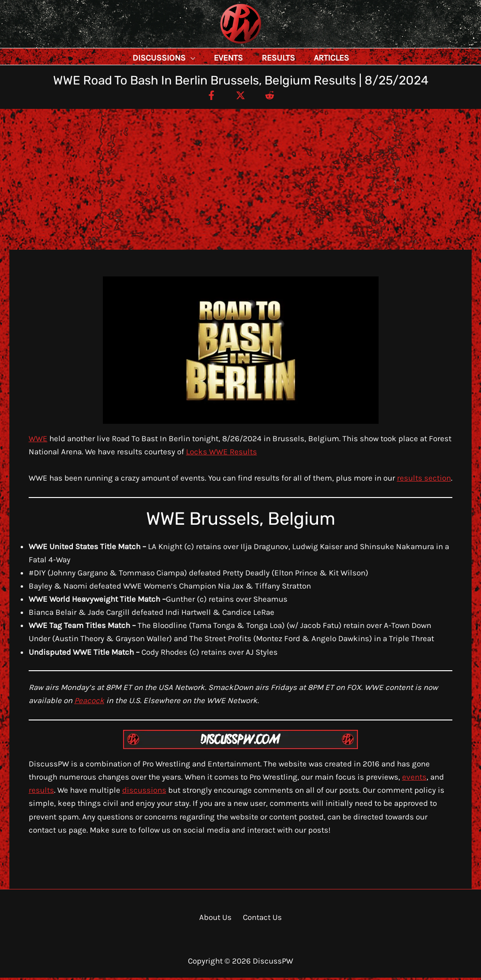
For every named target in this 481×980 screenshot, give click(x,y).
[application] (211, 58)
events (414, 779)
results (41, 792)
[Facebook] (207, 97)
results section (424, 480)
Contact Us (261, 919)
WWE (38, 441)
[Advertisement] (240, 182)
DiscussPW (222, 44)
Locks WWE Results (221, 454)
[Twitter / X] (240, 97)
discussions (144, 792)
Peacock (89, 703)
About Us (217, 919)
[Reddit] (274, 97)
